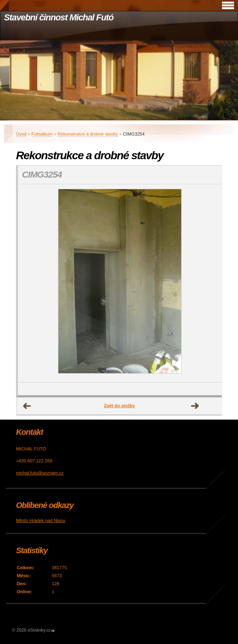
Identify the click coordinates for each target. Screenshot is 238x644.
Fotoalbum (42, 134)
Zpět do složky (120, 406)
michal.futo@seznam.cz (40, 473)
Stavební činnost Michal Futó (59, 17)
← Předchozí (27, 406)
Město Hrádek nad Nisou (41, 520)
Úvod (21, 134)
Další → (195, 406)
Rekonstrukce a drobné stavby (88, 134)
